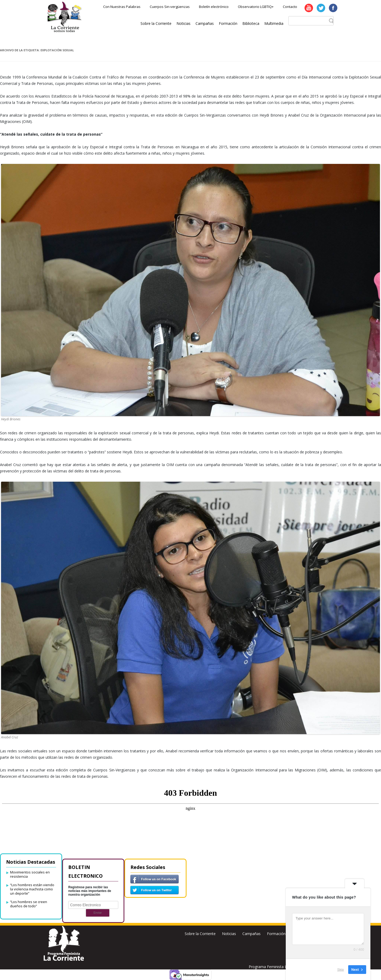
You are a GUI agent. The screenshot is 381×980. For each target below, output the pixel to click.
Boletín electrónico (214, 7)
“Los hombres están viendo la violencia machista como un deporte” (32, 889)
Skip (341, 969)
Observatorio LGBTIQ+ (256, 7)
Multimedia (274, 23)
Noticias (183, 23)
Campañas (205, 23)
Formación (228, 23)
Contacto (290, 7)
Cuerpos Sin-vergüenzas (170, 7)
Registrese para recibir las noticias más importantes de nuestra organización (90, 891)
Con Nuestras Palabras (122, 7)
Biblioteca (251, 23)
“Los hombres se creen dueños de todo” (29, 904)
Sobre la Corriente (156, 23)
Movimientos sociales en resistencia (30, 874)
